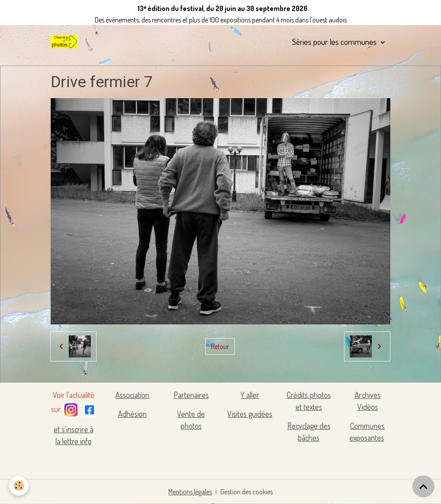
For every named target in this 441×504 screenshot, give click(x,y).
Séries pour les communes (335, 42)
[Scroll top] (423, 486)
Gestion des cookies (246, 492)
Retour (220, 346)
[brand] (66, 42)
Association (132, 395)
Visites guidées (250, 414)
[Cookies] (19, 486)
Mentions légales (190, 492)
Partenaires (191, 395)
